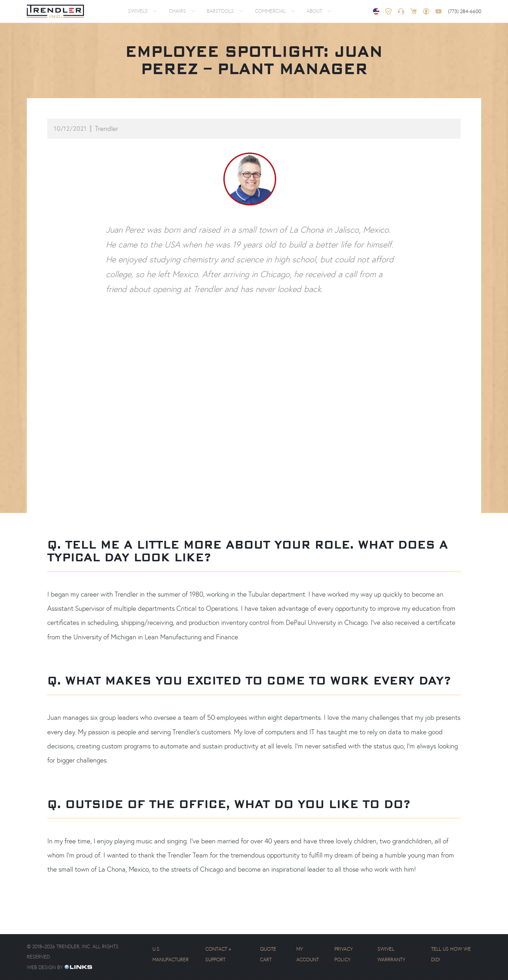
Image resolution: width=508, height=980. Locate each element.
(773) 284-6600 (465, 11)
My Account (308, 954)
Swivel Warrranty (391, 954)
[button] (141, 11)
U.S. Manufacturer (171, 954)
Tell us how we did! (451, 954)
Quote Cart (268, 954)
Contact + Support (218, 954)
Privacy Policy (344, 954)
